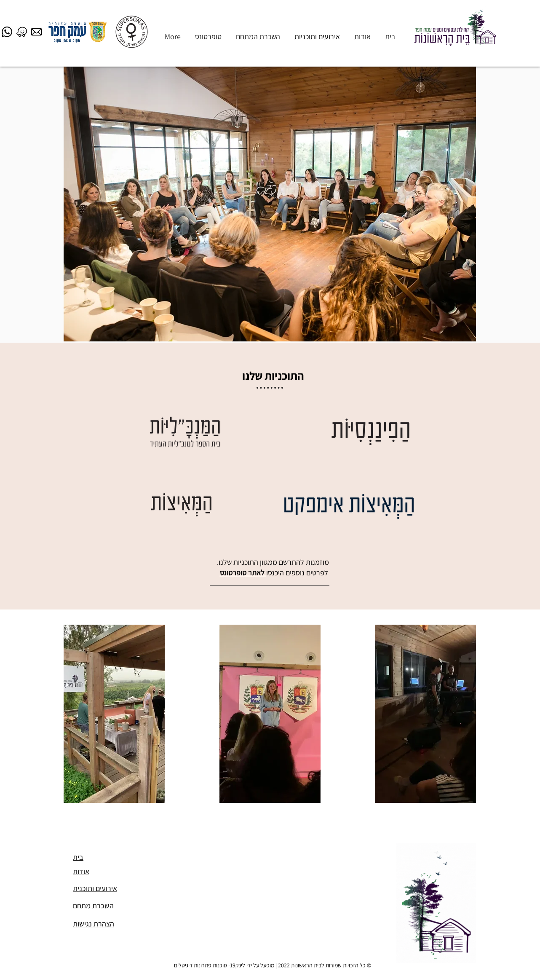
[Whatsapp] (7, 32)
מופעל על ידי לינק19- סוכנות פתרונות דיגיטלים (224, 965)
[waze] (22, 32)
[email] (36, 32)
